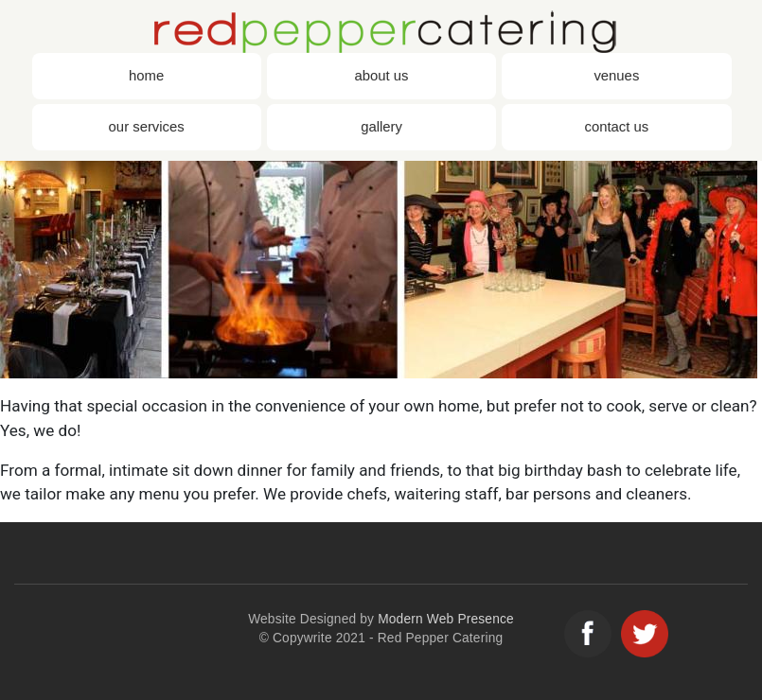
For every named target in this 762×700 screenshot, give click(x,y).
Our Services (147, 127)
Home (146, 76)
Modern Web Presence (446, 619)
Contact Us (616, 127)
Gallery (381, 127)
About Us (382, 76)
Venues (616, 76)
